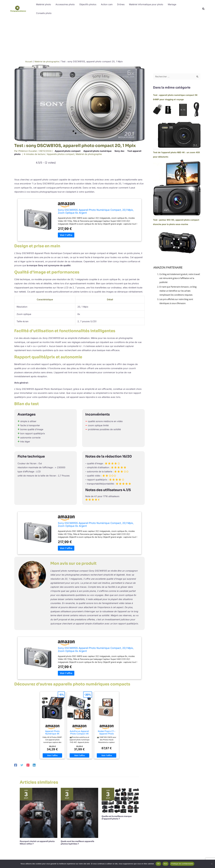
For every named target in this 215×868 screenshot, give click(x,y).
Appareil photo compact (68, 151)
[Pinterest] (28, 765)
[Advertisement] (107, 38)
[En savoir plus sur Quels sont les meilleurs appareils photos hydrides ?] (80, 813)
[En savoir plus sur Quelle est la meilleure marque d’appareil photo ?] (120, 800)
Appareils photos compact (61, 154)
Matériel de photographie (89, 154)
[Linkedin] (34, 765)
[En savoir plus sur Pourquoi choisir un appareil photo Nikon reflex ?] (39, 813)
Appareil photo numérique (97, 151)
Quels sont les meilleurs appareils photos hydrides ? (77, 842)
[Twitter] (22, 765)
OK (158, 864)
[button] (203, 9)
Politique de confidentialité (182, 864)
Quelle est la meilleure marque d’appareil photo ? (117, 817)
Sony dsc (119, 151)
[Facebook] (16, 765)
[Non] (212, 864)
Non (166, 864)
